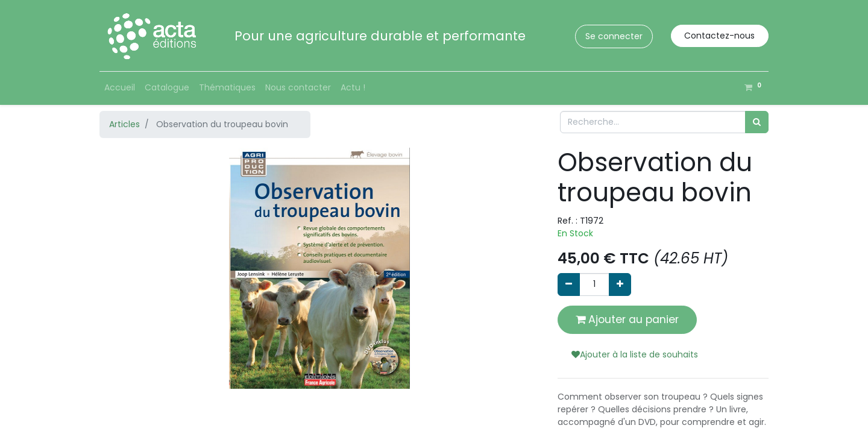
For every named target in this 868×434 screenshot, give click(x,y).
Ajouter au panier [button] (627, 319)
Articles (124, 124)
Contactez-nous (719, 36)
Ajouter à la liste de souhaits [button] (635, 354)
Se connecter (614, 36)
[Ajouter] (620, 284)
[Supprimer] (569, 284)
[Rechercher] (757, 122)
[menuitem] (120, 88)
